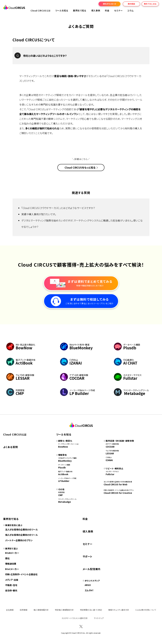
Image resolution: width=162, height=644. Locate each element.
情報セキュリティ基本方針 (119, 610)
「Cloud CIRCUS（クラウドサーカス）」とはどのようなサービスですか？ (58, 208)
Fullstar (110, 474)
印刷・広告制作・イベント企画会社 (21, 574)
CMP (60, 495)
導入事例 (96, 10)
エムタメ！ (89, 590)
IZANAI (109, 460)
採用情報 (24, 610)
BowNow (63, 447)
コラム (130, 10)
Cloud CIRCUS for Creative (118, 493)
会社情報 (10, 610)
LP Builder (64, 481)
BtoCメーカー (12, 569)
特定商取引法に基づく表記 (91, 610)
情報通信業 (11, 564)
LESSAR (110, 453)
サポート (88, 556)
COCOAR (110, 447)
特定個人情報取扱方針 (64, 610)
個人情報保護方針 (41, 610)
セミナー (88, 544)
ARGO (88, 585)
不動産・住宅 (11, 585)
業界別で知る (80, 10)
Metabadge (65, 502)
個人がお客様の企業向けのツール (21, 535)
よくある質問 (11, 447)
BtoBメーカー (12, 553)
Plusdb (62, 467)
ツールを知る (62, 10)
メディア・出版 (12, 580)
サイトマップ (99, 618)
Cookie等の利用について (146, 610)
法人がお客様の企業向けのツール (21, 529)
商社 (7, 558)
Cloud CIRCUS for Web (116, 484)
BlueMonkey (65, 461)
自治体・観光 (11, 590)
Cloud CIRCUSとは (41, 10)
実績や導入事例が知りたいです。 (39, 214)
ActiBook (63, 474)
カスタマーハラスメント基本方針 (75, 618)
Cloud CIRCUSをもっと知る (80, 167)
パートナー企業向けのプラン (19, 540)
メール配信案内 (92, 569)
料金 (107, 10)
